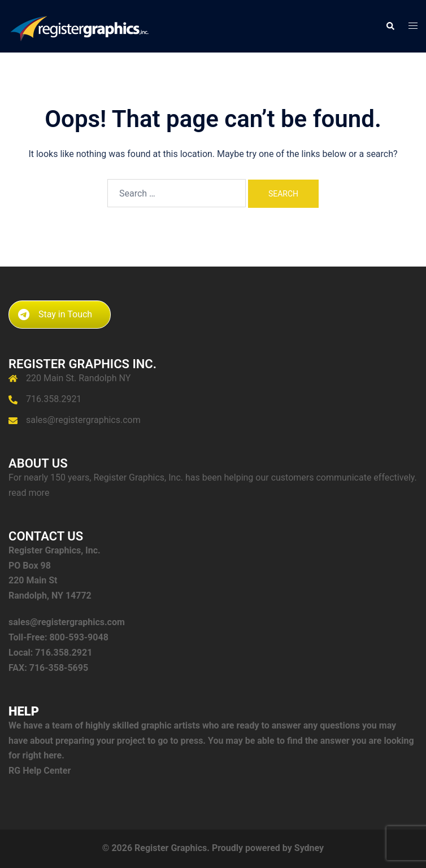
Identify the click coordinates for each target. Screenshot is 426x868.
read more (29, 493)
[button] (390, 26)
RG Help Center (40, 771)
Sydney (309, 848)
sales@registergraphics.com (83, 420)
